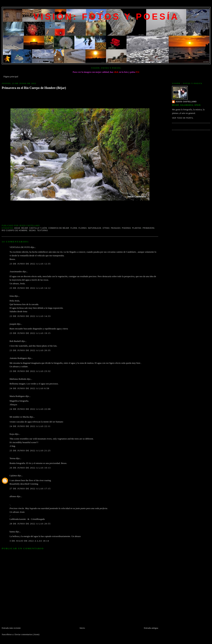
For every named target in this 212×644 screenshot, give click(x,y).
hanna (12, 532)
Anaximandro (16, 271)
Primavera (149, 228)
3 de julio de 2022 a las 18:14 (29, 541)
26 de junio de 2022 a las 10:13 (30, 468)
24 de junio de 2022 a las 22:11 (30, 426)
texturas (42, 230)
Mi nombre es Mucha (19, 417)
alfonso (13, 496)
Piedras (127, 228)
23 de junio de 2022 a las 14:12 (30, 288)
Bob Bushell (15, 341)
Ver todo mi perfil (183, 118)
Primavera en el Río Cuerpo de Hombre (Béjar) (34, 88)
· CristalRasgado (37, 519)
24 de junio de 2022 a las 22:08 (30, 409)
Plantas (137, 228)
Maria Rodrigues (17, 396)
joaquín (13, 324)
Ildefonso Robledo (18, 379)
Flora (74, 228)
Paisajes (116, 228)
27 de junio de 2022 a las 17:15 (30, 489)
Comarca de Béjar (59, 228)
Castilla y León (38, 228)
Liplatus (13, 475)
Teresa (13, 458)
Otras (106, 228)
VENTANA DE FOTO (20, 247)
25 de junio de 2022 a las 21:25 (30, 450)
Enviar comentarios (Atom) (27, 634)
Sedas (32, 230)
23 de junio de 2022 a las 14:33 (30, 316)
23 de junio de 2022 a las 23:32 (30, 371)
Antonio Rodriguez (18, 358)
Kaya (12, 434)
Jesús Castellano (186, 102)
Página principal (11, 76)
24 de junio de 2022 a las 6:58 (29, 388)
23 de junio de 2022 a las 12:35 (30, 264)
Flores (83, 228)
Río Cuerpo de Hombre (15, 230)
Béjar (25, 228)
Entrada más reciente (11, 628)
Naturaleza (95, 228)
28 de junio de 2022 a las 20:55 (30, 524)
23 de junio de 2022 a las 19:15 (30, 333)
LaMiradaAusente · (19, 519)
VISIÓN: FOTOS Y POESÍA (106, 17)
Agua (17, 228)
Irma (12, 296)
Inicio (82, 628)
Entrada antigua (151, 628)
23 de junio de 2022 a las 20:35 (30, 350)
